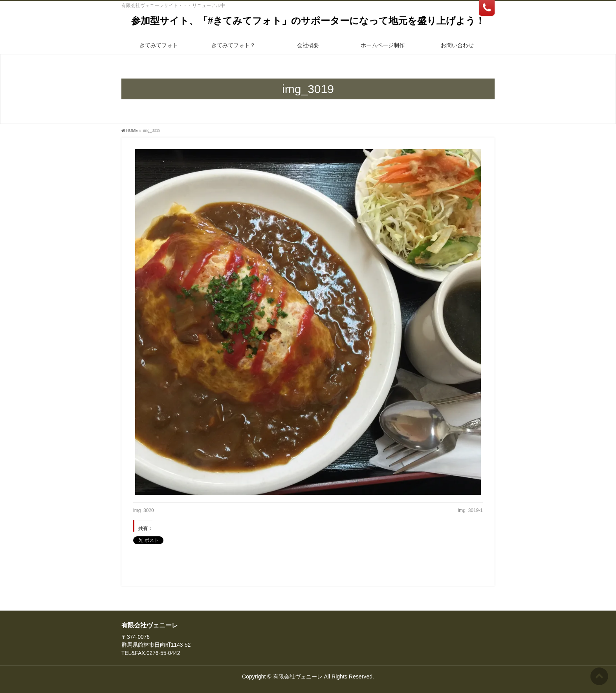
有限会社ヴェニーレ (298, 677)
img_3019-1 (470, 510)
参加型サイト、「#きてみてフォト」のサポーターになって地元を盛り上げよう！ (308, 21)
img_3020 (144, 510)
